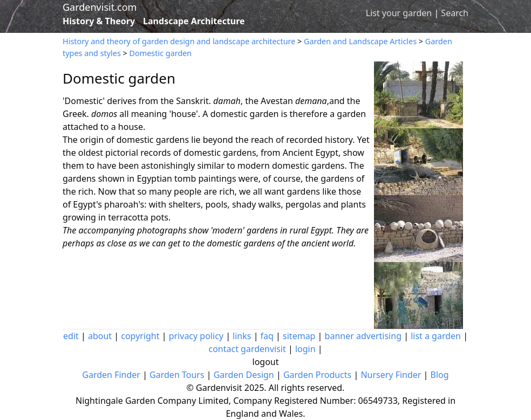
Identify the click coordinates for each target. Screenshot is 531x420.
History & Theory (99, 21)
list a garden (436, 336)
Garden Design (244, 375)
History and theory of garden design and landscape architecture (179, 41)
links (242, 336)
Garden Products (317, 375)
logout (266, 362)
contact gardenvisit (247, 349)
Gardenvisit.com (100, 7)
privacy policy (196, 336)
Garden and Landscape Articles (360, 41)
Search (455, 13)
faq (267, 336)
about (100, 336)
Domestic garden (161, 53)
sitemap (299, 336)
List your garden (399, 13)
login (305, 349)
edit (71, 336)
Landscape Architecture (194, 21)
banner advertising (363, 336)
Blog (440, 375)
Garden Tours (177, 375)
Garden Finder (111, 375)
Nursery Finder (391, 375)
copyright (140, 336)
